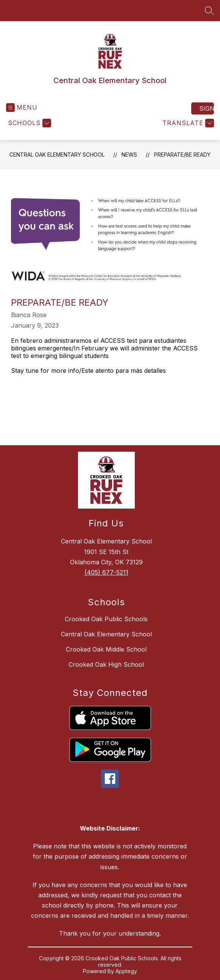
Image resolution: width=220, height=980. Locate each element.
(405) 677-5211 (106, 572)
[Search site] (209, 11)
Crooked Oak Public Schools (106, 619)
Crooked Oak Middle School (106, 649)
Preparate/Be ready (182, 155)
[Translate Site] (187, 123)
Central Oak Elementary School (57, 155)
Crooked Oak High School (106, 664)
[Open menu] (22, 108)
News (129, 155)
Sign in (207, 108)
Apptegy (126, 971)
